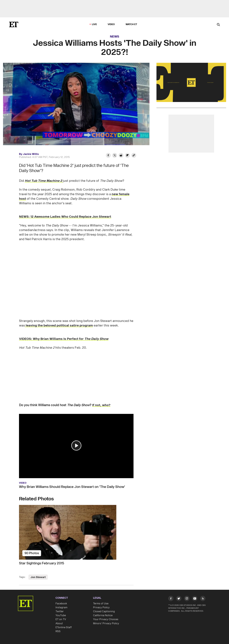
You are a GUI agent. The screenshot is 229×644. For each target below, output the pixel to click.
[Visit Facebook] (171, 599)
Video (111, 24)
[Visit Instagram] (187, 599)
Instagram (61, 608)
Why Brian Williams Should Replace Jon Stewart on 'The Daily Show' (72, 487)
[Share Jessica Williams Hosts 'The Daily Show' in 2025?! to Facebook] (108, 156)
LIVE (94, 24)
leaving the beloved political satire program (59, 326)
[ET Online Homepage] (14, 24)
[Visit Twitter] (179, 599)
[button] (76, 445)
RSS (58, 631)
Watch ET (131, 24)
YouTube (61, 615)
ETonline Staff (64, 627)
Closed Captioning (104, 611)
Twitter (60, 611)
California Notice (103, 615)
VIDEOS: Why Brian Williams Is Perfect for (64, 339)
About (59, 623)
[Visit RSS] (203, 599)
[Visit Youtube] (195, 599)
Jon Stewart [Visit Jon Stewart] (38, 577)
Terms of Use (101, 604)
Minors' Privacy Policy (106, 623)
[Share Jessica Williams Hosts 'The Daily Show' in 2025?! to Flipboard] (127, 156)
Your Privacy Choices (106, 619)
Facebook (61, 604)
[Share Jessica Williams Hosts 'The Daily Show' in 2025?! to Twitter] (115, 156)
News (115, 37)
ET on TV (61, 619)
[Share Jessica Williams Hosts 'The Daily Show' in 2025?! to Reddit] (121, 156)
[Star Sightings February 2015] (76, 532)
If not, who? (101, 405)
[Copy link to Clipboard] (134, 156)
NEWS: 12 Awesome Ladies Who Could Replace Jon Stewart (65, 217)
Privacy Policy (101, 608)
